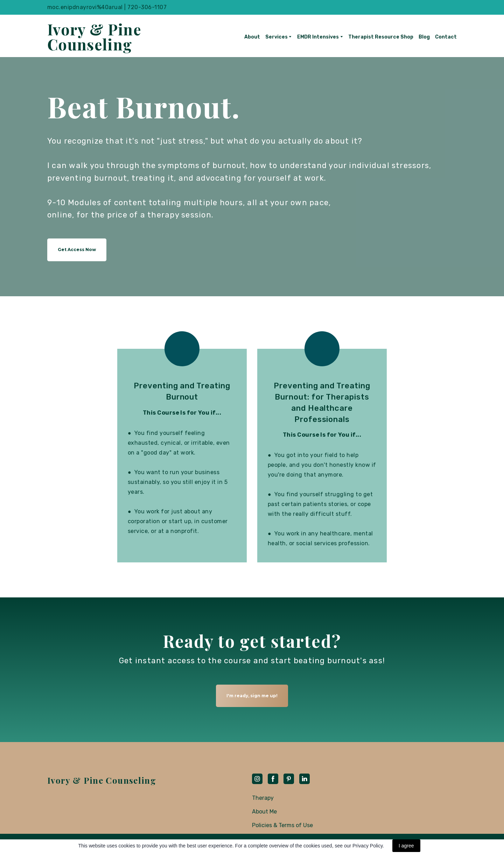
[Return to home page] (97, 37)
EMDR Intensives (318, 37)
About (252, 37)
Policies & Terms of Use (282, 825)
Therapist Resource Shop (381, 37)
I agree (406, 846)
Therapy (263, 798)
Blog (424, 37)
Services (276, 37)
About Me (264, 812)
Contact (446, 37)
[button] (77, 250)
